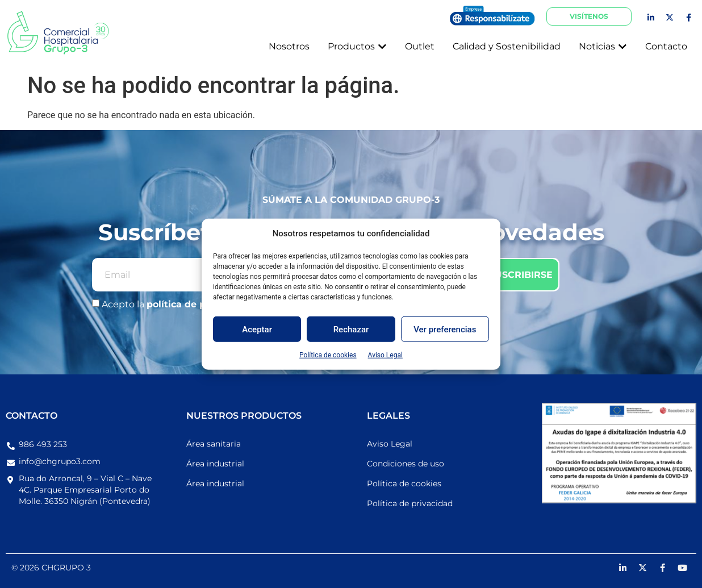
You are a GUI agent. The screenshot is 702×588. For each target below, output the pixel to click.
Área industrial (215, 464)
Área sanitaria (214, 444)
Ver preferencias (445, 329)
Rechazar (351, 329)
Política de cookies (328, 355)
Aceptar (257, 329)
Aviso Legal (385, 355)
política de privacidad (200, 305)
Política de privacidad (410, 503)
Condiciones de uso (406, 464)
